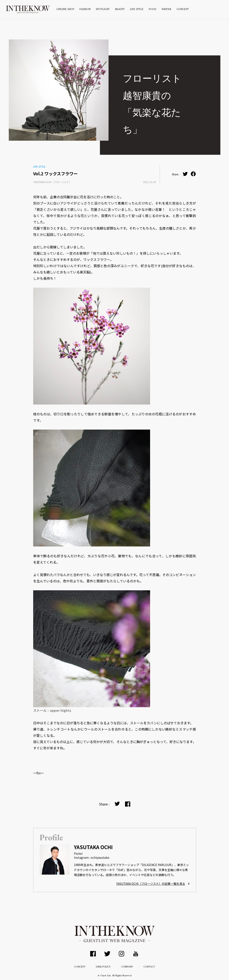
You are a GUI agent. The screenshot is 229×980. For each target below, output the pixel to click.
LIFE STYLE (137, 9)
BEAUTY (120, 9)
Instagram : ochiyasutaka (92, 857)
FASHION (85, 9)
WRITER (166, 9)
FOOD (152, 9)
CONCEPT (183, 9)
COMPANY (127, 967)
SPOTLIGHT (103, 9)
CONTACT (149, 967)
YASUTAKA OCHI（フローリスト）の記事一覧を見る (153, 884)
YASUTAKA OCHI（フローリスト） (52, 182)
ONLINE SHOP (65, 9)
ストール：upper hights (52, 710)
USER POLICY (103, 967)
